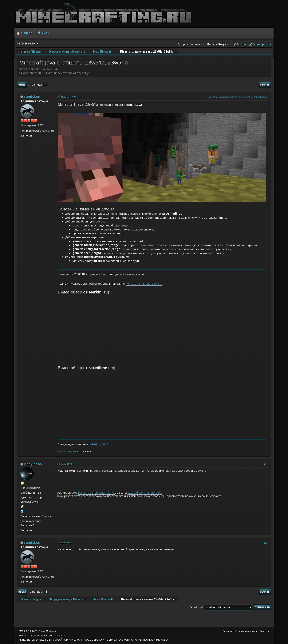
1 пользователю (67, 451)
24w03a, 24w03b (101, 444)
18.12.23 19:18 (65, 464)
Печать (265, 85)
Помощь (227, 631)
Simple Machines (47, 631)
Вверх (22, 592)
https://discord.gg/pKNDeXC (145, 493)
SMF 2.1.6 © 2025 (28, 631)
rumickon (32, 96)
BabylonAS (33, 464)
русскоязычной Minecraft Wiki (97, 493)
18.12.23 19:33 (65, 542)
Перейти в (196, 607)
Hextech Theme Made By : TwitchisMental (42, 635)
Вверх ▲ (265, 631)
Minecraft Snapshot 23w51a (144, 284)
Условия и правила (246, 631)
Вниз (22, 85)
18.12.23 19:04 (68, 97)
